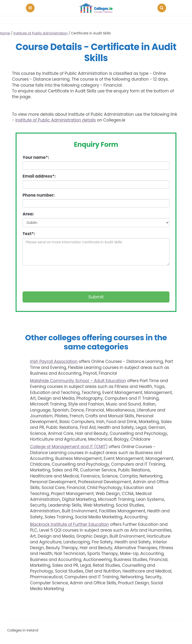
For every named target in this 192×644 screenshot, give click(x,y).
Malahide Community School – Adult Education (78, 381)
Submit (96, 297)
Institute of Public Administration (41, 33)
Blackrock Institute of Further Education (69, 524)
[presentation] (59, 278)
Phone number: (39, 195)
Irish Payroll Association (54, 361)
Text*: (29, 234)
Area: (28, 214)
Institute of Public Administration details (56, 120)
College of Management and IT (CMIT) (69, 447)
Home (5, 33)
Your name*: (36, 157)
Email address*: (39, 176)
